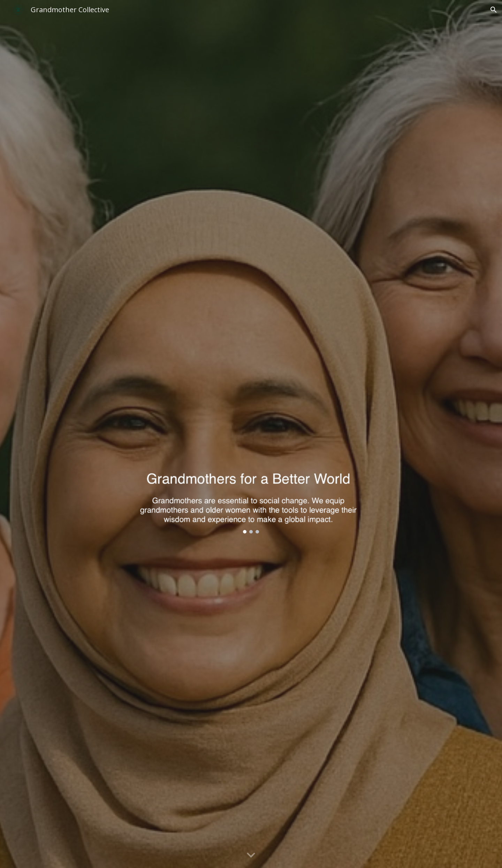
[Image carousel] (251, 462)
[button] (494, 10)
